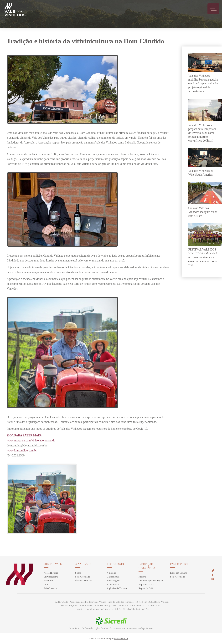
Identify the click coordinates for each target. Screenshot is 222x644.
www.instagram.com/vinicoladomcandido (31, 440)
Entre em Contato (179, 573)
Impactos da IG (146, 584)
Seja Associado (83, 577)
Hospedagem (113, 581)
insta (213, 579)
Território (48, 581)
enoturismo (115, 564)
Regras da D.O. (146, 588)
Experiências (113, 584)
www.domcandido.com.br (22, 450)
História (142, 577)
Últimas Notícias (83, 581)
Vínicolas (112, 573)
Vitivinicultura (51, 577)
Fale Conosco (50, 588)
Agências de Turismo (117, 588)
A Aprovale (83, 564)
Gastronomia (113, 577)
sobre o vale (53, 564)
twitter (213, 570)
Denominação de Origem (151, 581)
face (212, 575)
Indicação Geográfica (147, 566)
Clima (47, 584)
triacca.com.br (121, 639)
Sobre (78, 573)
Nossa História (51, 573)
